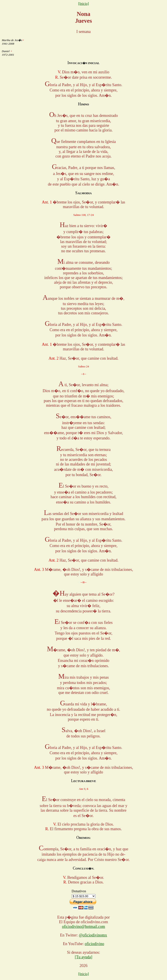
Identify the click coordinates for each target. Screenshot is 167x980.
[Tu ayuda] (83, 957)
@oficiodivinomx (93, 935)
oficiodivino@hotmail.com (83, 927)
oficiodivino (94, 944)
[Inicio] (84, 4)
